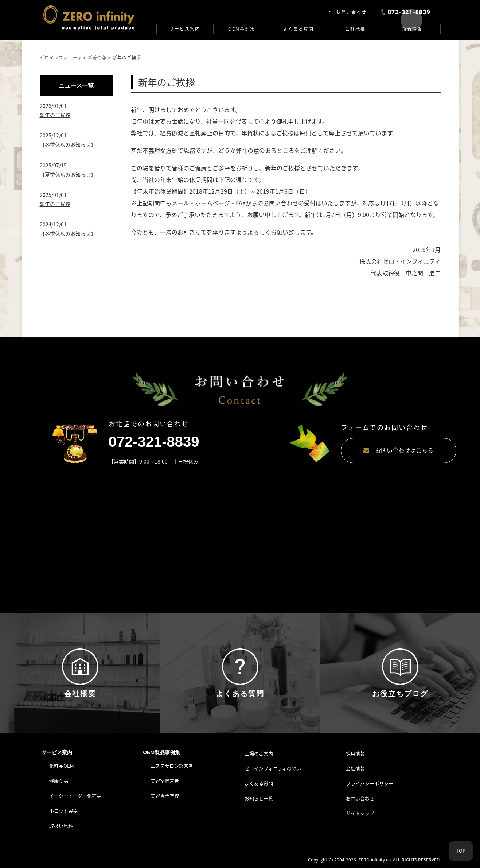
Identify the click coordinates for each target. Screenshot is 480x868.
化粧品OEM (62, 767)
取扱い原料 (61, 827)
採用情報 (355, 755)
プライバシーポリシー (370, 785)
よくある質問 (298, 29)
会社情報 (355, 770)
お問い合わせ (351, 12)
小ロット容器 (63, 812)
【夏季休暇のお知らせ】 (68, 174)
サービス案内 (185, 29)
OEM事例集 (242, 29)
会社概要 (355, 29)
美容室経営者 (165, 782)
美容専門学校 (165, 797)
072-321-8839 (154, 442)
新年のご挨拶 (55, 115)
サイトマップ (360, 814)
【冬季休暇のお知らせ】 (68, 144)
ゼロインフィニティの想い (273, 770)
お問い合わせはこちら (370, 450)
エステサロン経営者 (172, 767)
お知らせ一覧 (259, 800)
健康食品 (59, 782)
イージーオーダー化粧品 (75, 797)
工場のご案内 (259, 755)
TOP (461, 851)
